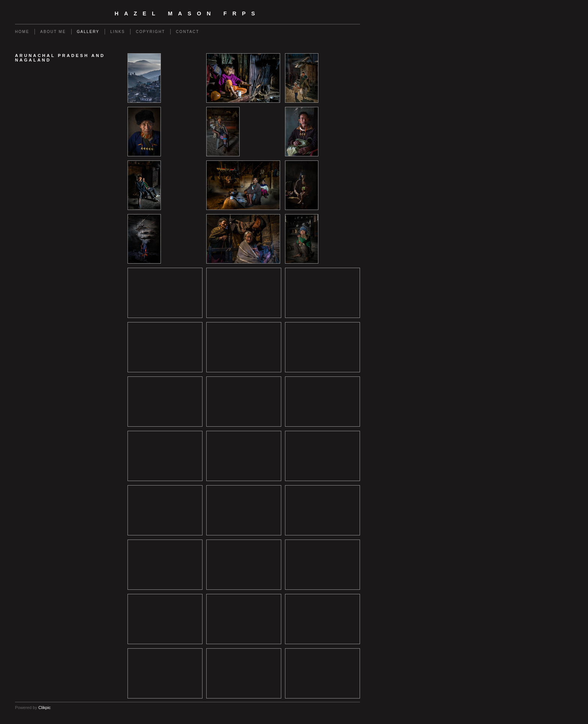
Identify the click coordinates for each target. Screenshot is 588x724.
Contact (187, 32)
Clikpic (44, 708)
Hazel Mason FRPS (187, 13)
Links (118, 32)
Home (22, 32)
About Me (53, 32)
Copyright (150, 32)
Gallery (88, 32)
